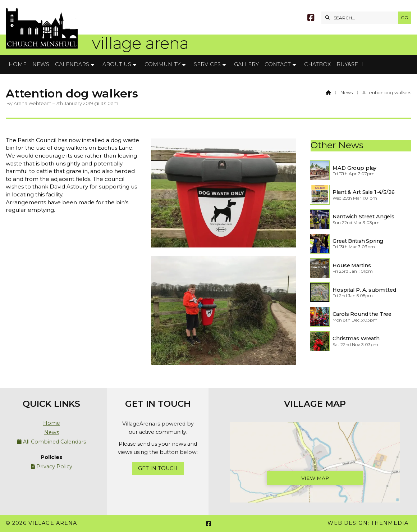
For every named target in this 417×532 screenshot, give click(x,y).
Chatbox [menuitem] (317, 64)
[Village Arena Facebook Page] (311, 19)
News (347, 93)
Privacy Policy (52, 467)
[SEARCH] (361, 18)
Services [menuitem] (207, 64)
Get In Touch (158, 468)
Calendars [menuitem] (72, 64)
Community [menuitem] (162, 64)
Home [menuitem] (18, 64)
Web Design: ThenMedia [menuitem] (368, 523)
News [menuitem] (41, 64)
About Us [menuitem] (117, 64)
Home (52, 423)
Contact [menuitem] (278, 64)
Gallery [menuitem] (246, 64)
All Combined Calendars (51, 442)
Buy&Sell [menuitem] (350, 64)
